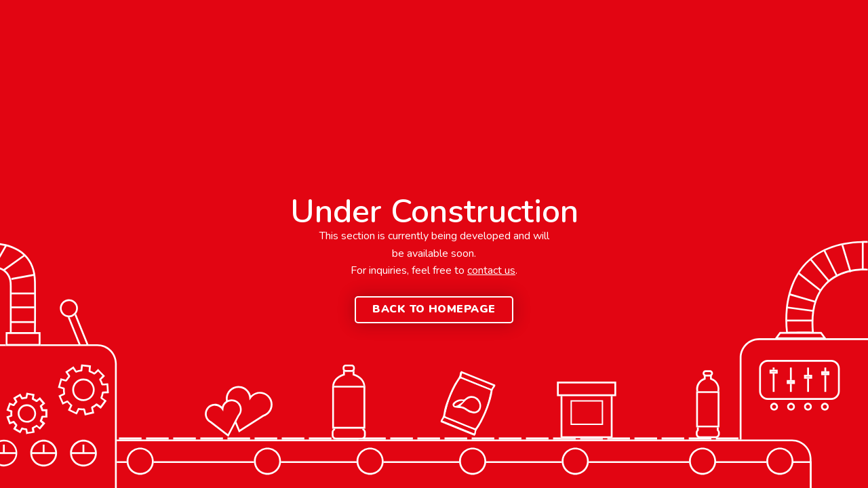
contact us (491, 270)
